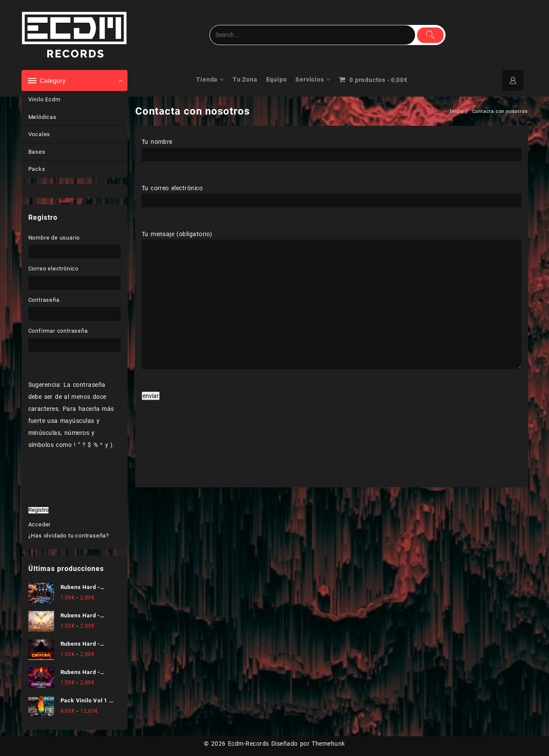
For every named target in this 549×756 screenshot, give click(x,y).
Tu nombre (332, 148)
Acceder (40, 524)
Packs (37, 169)
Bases (37, 152)
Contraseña (44, 300)
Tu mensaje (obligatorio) (332, 301)
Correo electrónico (53, 269)
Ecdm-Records (249, 744)
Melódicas (42, 117)
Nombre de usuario (54, 238)
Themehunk (328, 744)
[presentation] (177, 451)
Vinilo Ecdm (44, 99)
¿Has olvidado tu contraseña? (69, 536)
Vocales (39, 134)
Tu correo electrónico (332, 194)
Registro (38, 510)
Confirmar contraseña (58, 331)
